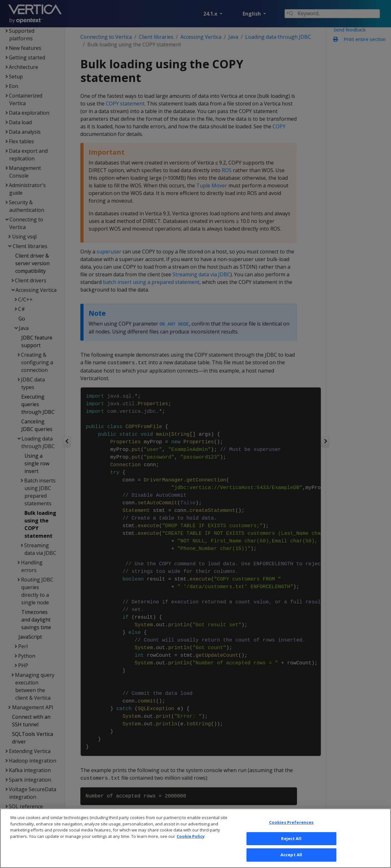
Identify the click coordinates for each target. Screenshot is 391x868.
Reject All (291, 847)
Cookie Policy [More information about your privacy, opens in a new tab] (191, 845)
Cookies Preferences (291, 831)
